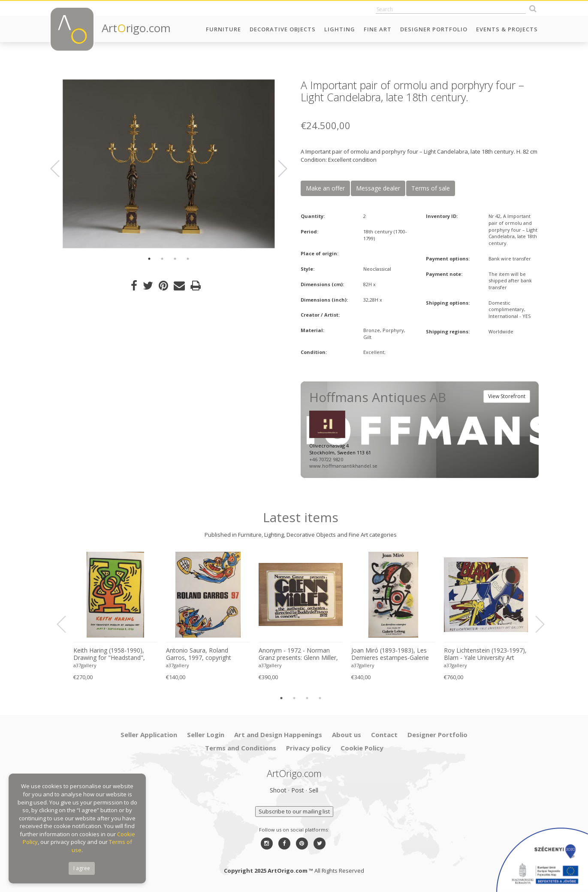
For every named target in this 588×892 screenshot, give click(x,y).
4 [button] (188, 259)
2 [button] (162, 259)
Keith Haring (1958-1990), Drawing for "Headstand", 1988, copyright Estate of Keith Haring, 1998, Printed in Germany (114, 654)
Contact (384, 735)
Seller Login (206, 735)
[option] (169, 164)
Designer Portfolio (434, 29)
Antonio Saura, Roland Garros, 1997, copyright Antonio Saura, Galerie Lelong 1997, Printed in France (207, 654)
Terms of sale (431, 188)
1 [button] (149, 259)
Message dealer (378, 188)
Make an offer (325, 188)
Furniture (223, 29)
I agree (82, 868)
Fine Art (378, 29)
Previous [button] (60, 169)
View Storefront (507, 396)
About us (347, 735)
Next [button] (277, 169)
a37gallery (85, 665)
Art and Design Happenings (278, 735)
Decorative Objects (283, 29)
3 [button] (175, 259)
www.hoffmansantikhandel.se (343, 466)
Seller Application (149, 735)
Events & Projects (507, 29)
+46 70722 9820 (326, 459)
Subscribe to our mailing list (294, 811)
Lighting (340, 29)
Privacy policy (308, 748)
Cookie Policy (362, 748)
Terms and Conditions (241, 748)
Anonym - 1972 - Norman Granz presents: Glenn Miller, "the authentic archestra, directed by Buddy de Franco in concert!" (298, 654)
